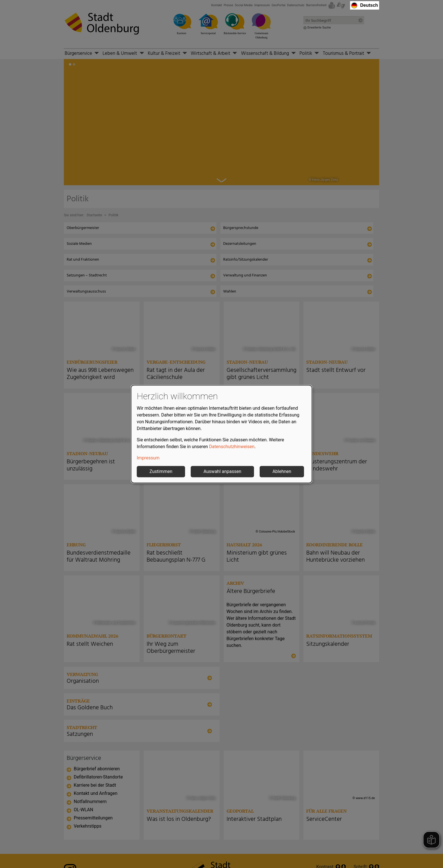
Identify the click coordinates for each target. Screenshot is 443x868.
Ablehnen (282, 471)
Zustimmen (161, 471)
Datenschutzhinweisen (232, 447)
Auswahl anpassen (222, 471)
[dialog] (221, 434)
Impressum (148, 458)
